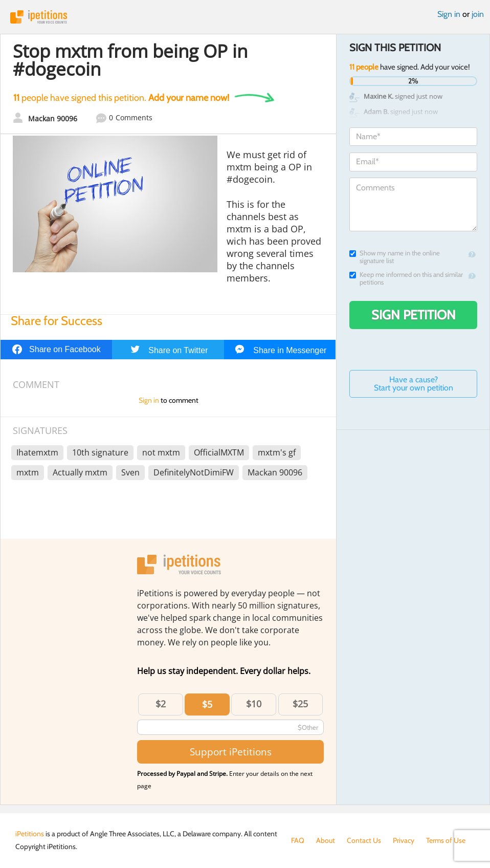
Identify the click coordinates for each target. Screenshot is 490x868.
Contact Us (364, 840)
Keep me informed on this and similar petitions (406, 278)
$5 (207, 704)
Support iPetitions (231, 752)
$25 (300, 704)
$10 (254, 704)
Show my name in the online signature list (395, 257)
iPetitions (245, 17)
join (478, 14)
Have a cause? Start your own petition (414, 384)
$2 (161, 704)
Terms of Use (446, 840)
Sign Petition (414, 315)
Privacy (404, 840)
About (326, 840)
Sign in (449, 14)
